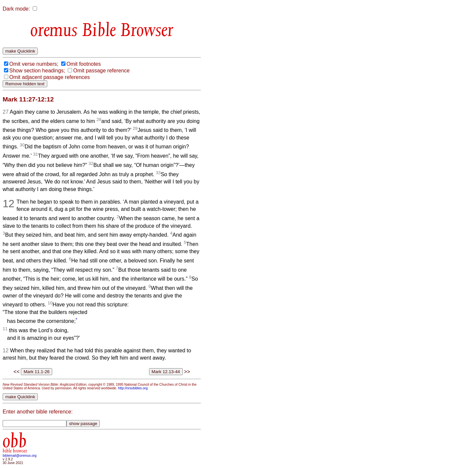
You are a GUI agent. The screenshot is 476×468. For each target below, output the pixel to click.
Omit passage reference (101, 71)
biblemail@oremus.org (20, 456)
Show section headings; (37, 71)
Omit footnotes (84, 64)
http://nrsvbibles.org (133, 388)
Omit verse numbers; (34, 64)
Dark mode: (16, 9)
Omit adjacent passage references (50, 77)
